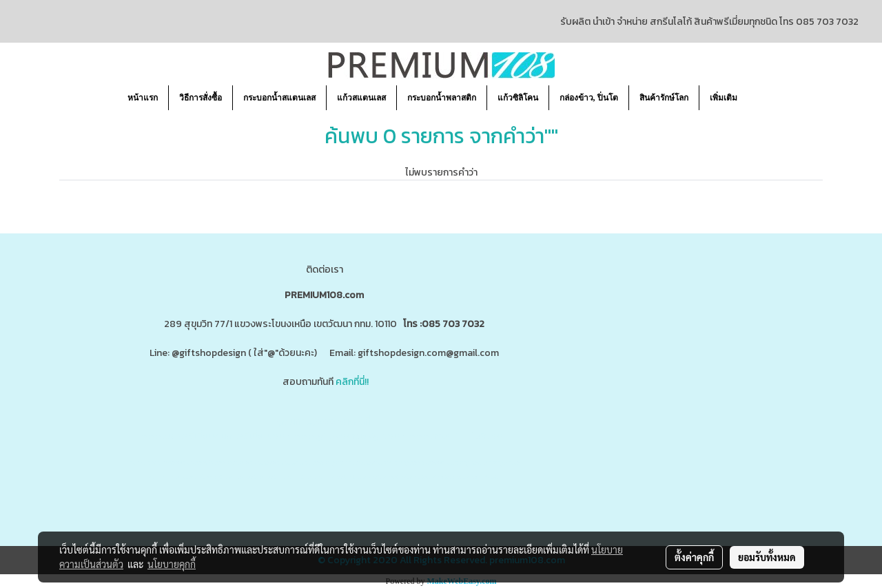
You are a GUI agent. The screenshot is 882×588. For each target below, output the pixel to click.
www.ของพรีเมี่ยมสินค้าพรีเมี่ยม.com (216, 436)
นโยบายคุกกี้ (172, 564)
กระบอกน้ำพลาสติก (442, 98)
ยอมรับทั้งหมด (767, 557)
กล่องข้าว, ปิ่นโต (589, 98)
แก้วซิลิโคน (518, 98)
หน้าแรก (143, 98)
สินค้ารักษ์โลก (664, 98)
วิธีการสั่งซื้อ (201, 98)
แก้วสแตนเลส (361, 98)
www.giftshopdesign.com (352, 436)
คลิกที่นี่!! (352, 382)
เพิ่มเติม (724, 98)
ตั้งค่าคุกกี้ (694, 557)
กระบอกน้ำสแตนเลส (279, 98)
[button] (760, 98)
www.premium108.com (459, 436)
